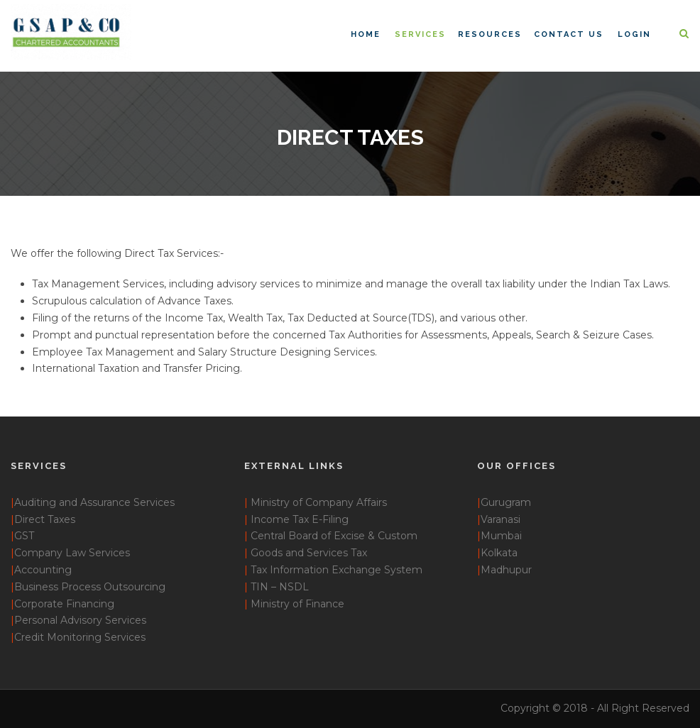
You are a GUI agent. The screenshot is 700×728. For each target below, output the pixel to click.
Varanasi (501, 519)
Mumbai (501, 536)
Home (366, 34)
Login (634, 34)
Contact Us (569, 34)
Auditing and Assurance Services (94, 502)
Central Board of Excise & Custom (334, 536)
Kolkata (499, 553)
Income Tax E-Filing (300, 519)
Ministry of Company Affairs (319, 502)
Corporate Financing (64, 604)
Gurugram (506, 502)
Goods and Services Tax (309, 553)
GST (24, 536)
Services (420, 34)
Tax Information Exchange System (337, 570)
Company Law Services (72, 553)
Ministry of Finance (297, 604)
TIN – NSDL (280, 587)
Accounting (43, 570)
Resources (490, 34)
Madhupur (504, 570)
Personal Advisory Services (80, 620)
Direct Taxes (45, 519)
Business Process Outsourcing (90, 587)
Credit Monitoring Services (80, 637)
